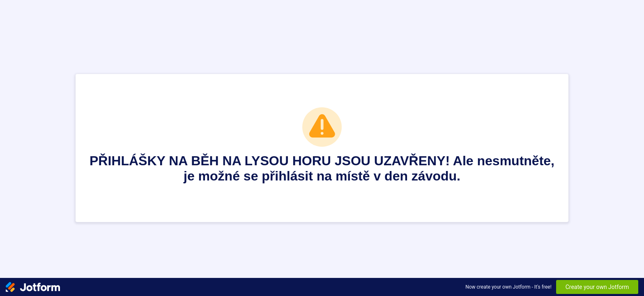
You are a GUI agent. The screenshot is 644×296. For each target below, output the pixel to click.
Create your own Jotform (597, 287)
